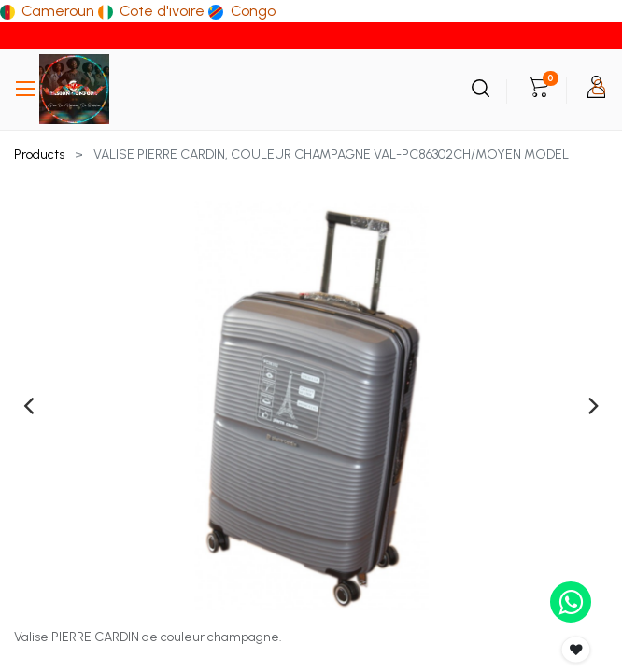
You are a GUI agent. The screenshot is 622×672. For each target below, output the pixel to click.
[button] (576, 650)
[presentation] (28, 405)
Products (39, 154)
